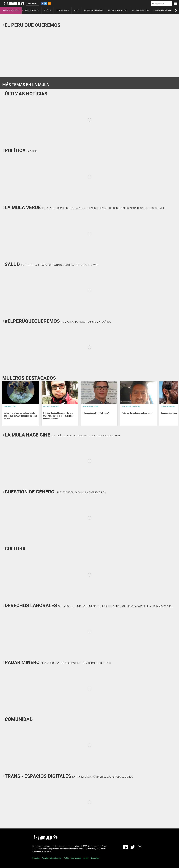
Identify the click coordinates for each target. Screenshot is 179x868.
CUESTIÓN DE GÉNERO (163, 10)
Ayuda (86, 858)
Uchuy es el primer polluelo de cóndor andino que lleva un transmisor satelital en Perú (20, 416)
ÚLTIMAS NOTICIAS (32, 10)
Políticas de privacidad (72, 858)
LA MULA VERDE (63, 10)
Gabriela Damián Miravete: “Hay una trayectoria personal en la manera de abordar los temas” (58, 416)
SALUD (77, 10)
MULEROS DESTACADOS (118, 10)
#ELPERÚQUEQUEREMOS (94, 10)
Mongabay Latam (10, 407)
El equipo (36, 858)
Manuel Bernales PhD (90, 407)
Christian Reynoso (168, 407)
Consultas (95, 858)
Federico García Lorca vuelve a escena (138, 413)
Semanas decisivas (169, 413)
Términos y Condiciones (52, 858)
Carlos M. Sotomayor (51, 407)
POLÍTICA (48, 10)
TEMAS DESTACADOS (11, 10)
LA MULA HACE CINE (140, 10)
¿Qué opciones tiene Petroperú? (96, 413)
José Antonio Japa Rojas (131, 407)
